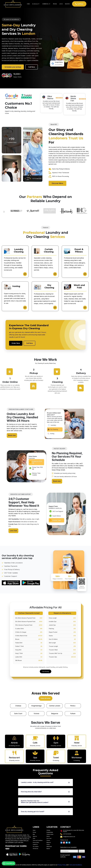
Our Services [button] (36, 4)
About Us (35, 834)
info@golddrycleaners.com (68, 835)
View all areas (46, 695)
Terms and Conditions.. (76, 863)
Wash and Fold (79, 286)
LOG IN (61, 4)
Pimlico (73, 703)
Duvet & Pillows (79, 251)
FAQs (34, 836)
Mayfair (48, 847)
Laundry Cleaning (19, 251)
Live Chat (14, 529)
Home (34, 828)
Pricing (34, 830)
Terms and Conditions (38, 838)
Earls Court (18, 711)
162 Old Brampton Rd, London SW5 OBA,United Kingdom (72, 829)
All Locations (36, 845)
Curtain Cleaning (49, 251)
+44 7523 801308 (66, 832)
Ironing (16, 286)
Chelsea (18, 703)
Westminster (49, 845)
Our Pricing (46, 668)
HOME (28, 4)
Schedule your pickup (13, 67)
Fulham (73, 711)
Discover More (57, 183)
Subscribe (82, 849)
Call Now (79, 4)
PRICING (55, 4)
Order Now (16, 343)
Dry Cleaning (49, 286)
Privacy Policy (36, 841)
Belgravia (55, 711)
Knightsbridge (36, 703)
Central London (55, 703)
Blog (34, 832)
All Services (35, 847)
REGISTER (67, 4)
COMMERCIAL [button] (46, 4)
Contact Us (35, 843)
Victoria (36, 711)
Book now (12, 436)
